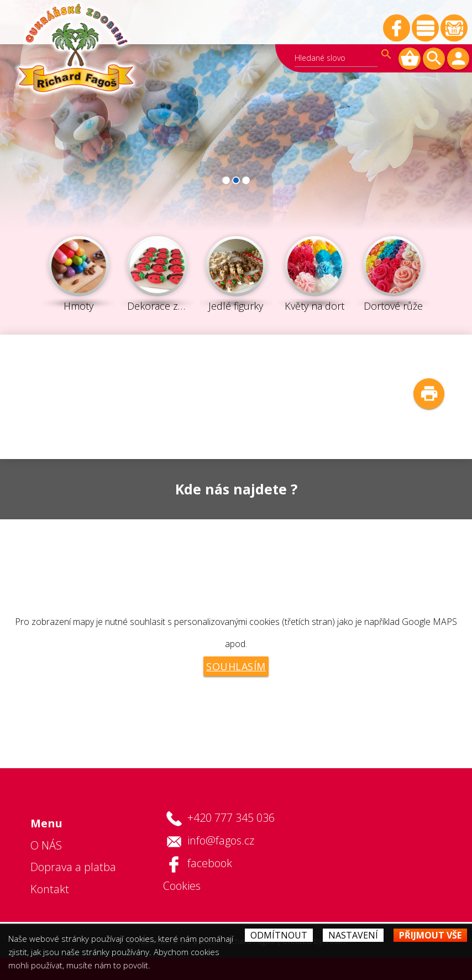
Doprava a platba (73, 867)
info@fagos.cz (221, 840)
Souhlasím (236, 666)
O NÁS (46, 845)
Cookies (182, 886)
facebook (210, 863)
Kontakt (50, 889)
